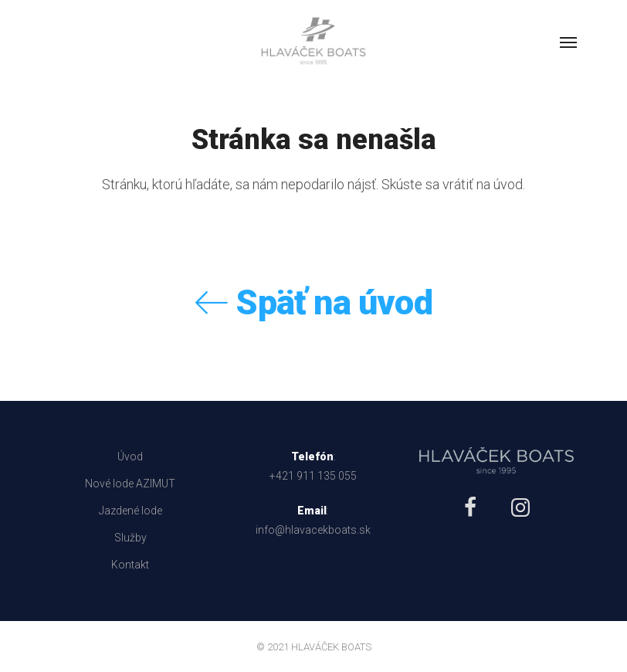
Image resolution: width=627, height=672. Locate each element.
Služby (130, 538)
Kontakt (130, 565)
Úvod (130, 456)
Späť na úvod (313, 302)
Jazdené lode (130, 511)
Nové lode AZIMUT (130, 484)
